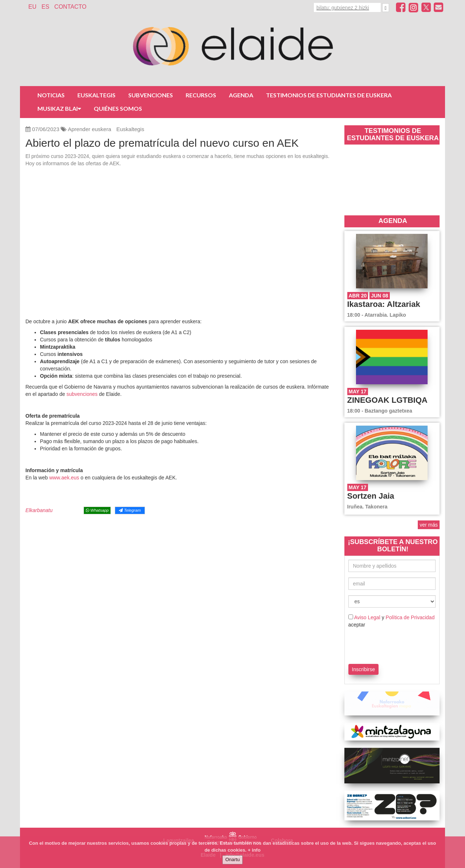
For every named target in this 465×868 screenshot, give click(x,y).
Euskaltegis (96, 95)
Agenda (241, 95)
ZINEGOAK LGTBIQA (387, 400)
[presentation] (391, 645)
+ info (254, 850)
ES (45, 7)
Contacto (70, 7)
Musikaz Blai (59, 108)
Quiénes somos (118, 108)
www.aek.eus (64, 478)
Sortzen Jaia (371, 496)
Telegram (130, 510)
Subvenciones (151, 95)
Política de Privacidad (410, 617)
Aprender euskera (90, 129)
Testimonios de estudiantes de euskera (329, 95)
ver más (429, 525)
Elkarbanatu (39, 510)
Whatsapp (97, 510)
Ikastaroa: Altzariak (384, 304)
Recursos (201, 95)
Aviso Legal (367, 617)
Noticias (51, 95)
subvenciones (83, 394)
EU (32, 7)
